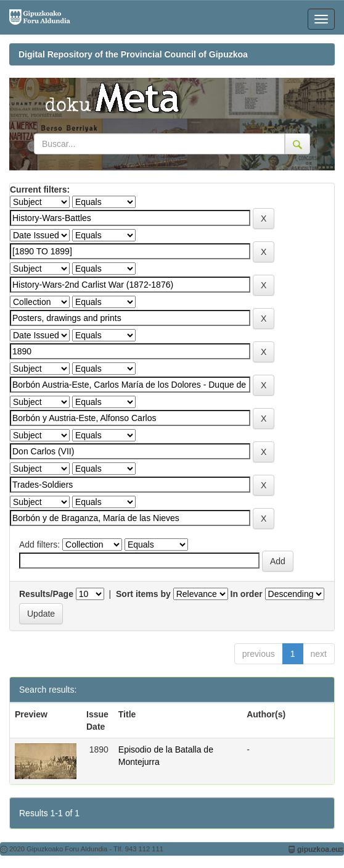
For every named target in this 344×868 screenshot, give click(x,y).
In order (247, 594)
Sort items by (143, 594)
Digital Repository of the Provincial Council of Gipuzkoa (133, 54)
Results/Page (46, 594)
